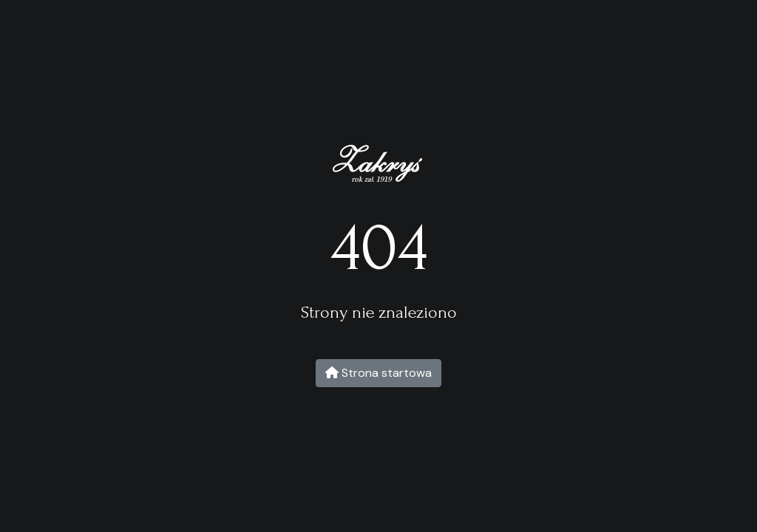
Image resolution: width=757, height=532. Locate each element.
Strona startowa (378, 373)
